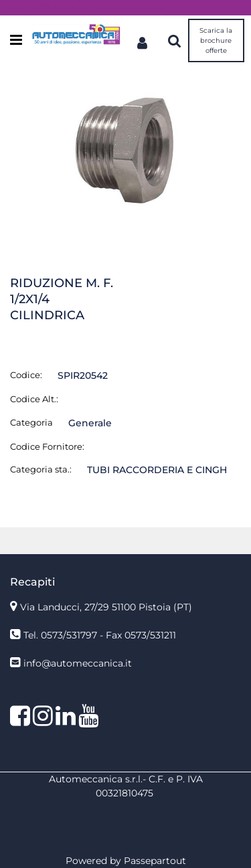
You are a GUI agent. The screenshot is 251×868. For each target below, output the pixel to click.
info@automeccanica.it (78, 663)
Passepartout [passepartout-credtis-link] (155, 861)
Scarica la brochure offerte (216, 40)
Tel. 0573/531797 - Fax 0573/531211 (100, 635)
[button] (125, 150)
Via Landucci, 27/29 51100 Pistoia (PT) (106, 607)
